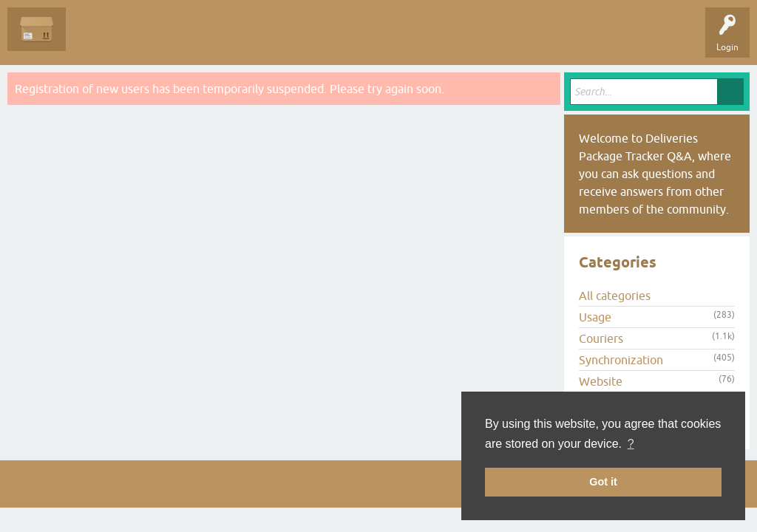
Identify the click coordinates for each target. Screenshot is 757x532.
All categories (615, 296)
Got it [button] (603, 482)
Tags (216, 40)
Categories (269, 40)
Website (601, 381)
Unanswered (159, 40)
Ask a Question (338, 40)
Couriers (601, 338)
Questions (97, 40)
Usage (595, 317)
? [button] (631, 444)
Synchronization (621, 360)
